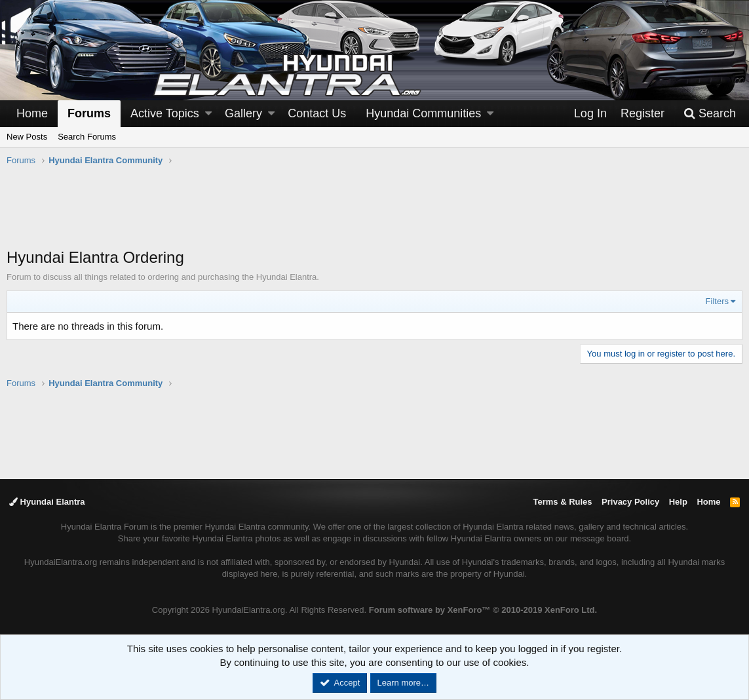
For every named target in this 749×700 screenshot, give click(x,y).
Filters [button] (717, 301)
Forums (89, 113)
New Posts (27, 137)
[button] (208, 114)
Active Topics (165, 113)
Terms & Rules (562, 502)
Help (678, 502)
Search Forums (87, 137)
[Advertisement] (375, 214)
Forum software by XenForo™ (483, 610)
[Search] (710, 114)
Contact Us (317, 113)
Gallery (243, 113)
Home (32, 113)
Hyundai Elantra (47, 502)
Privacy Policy (630, 502)
